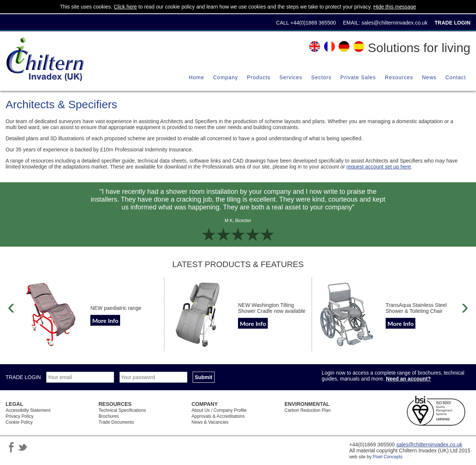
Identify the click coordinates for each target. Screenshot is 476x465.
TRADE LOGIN (24, 377)
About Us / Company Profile (219, 410)
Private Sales (358, 77)
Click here (125, 7)
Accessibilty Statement (28, 410)
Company (226, 77)
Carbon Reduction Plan (308, 410)
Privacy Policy (20, 416)
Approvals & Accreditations (218, 416)
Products (259, 77)
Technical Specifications (122, 410)
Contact (456, 77)
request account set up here (379, 167)
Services (291, 77)
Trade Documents (116, 422)
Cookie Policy (19, 422)
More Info (105, 320)
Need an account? (409, 379)
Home (197, 77)
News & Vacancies (210, 422)
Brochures (109, 416)
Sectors (321, 77)
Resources (399, 77)
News (429, 77)
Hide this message (395, 7)
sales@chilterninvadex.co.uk (395, 23)
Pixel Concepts (387, 457)
